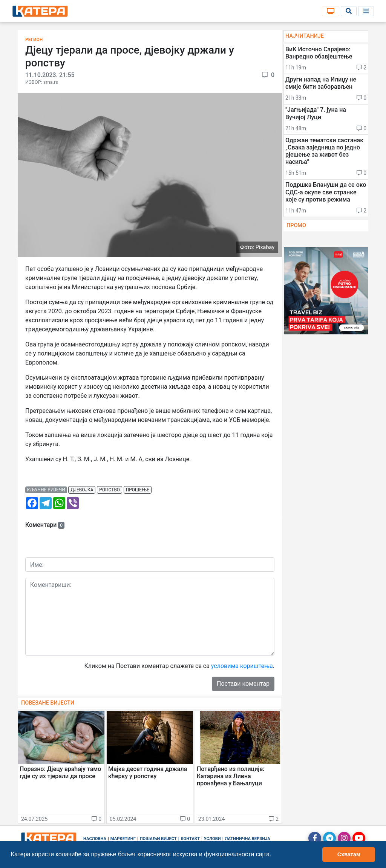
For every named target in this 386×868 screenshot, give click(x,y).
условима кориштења (242, 666)
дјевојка (82, 490)
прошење (138, 490)
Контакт (191, 839)
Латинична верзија (247, 839)
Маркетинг (123, 839)
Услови (212, 839)
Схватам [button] (349, 854)
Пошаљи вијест (158, 839)
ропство (110, 490)
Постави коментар (243, 684)
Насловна (95, 839)
